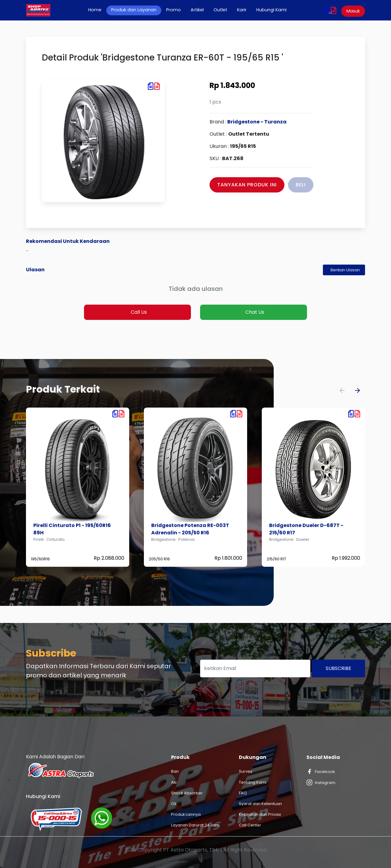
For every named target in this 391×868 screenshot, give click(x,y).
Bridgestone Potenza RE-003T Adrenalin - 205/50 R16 (190, 529)
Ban (175, 771)
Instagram (321, 782)
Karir (242, 10)
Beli (301, 185)
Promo (174, 10)
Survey (246, 771)
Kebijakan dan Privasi (260, 814)
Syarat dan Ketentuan (260, 804)
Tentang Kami (253, 782)
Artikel (197, 10)
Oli (174, 804)
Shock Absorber (187, 793)
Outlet (220, 10)
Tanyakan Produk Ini (247, 185)
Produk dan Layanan (134, 10)
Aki (174, 782)
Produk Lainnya (186, 814)
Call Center (250, 825)
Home (97, 10)
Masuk (353, 11)
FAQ (243, 793)
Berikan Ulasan (345, 270)
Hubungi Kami (271, 10)
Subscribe (338, 668)
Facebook (321, 771)
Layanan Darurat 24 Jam (195, 825)
